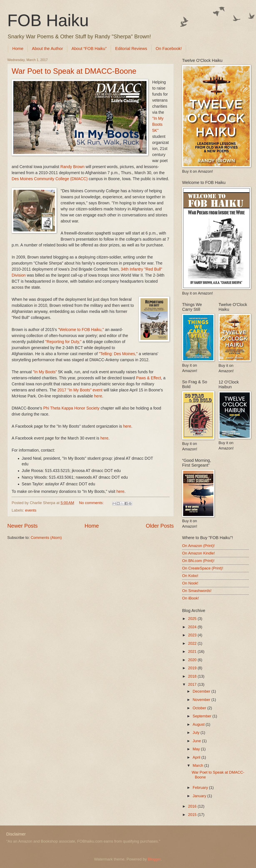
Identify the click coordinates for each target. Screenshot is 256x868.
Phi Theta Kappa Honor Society (71, 408)
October (200, 708)
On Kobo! (190, 576)
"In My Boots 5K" (158, 124)
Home (18, 49)
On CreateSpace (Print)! (203, 568)
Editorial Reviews (131, 49)
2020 (193, 660)
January (200, 796)
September (203, 716)
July (197, 732)
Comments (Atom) (46, 538)
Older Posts (160, 526)
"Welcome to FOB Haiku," (81, 330)
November (202, 700)
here (98, 396)
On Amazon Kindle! (198, 553)
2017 (193, 684)
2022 (193, 643)
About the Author (47, 49)
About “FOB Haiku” (89, 49)
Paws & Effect (149, 378)
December (202, 691)
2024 (193, 627)
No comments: (92, 503)
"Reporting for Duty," (63, 342)
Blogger (154, 859)
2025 (193, 619)
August (199, 724)
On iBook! (191, 598)
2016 (193, 806)
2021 (193, 651)
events (31, 510)
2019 (193, 668)
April (197, 757)
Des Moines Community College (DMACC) (50, 179)
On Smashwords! (197, 591)
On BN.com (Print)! (198, 561)
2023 (193, 635)
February (201, 787)
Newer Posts (22, 526)
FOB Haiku (48, 20)
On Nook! (190, 583)
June (197, 741)
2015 (193, 815)
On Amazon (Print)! (198, 546)
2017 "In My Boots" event (80, 390)
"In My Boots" (45, 372)
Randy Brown (72, 167)
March (199, 765)
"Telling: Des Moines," (118, 354)
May (197, 749)
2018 (193, 676)
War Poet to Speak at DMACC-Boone (74, 71)
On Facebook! (169, 49)
